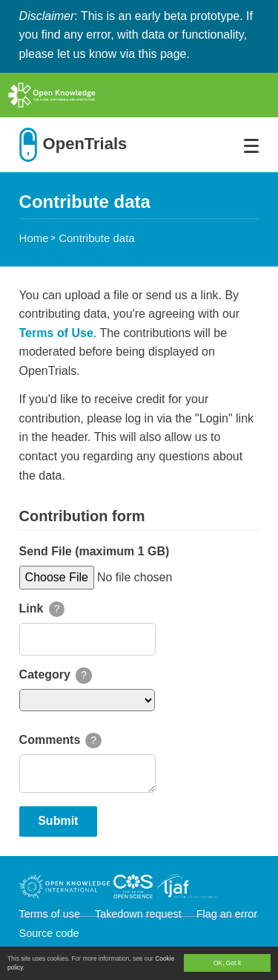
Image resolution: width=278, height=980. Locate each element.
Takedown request (140, 914)
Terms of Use (56, 333)
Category (45, 674)
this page (163, 54)
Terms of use (51, 914)
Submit (58, 821)
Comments (50, 740)
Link (32, 608)
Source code (49, 933)
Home (34, 238)
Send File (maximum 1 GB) (95, 551)
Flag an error (227, 914)
